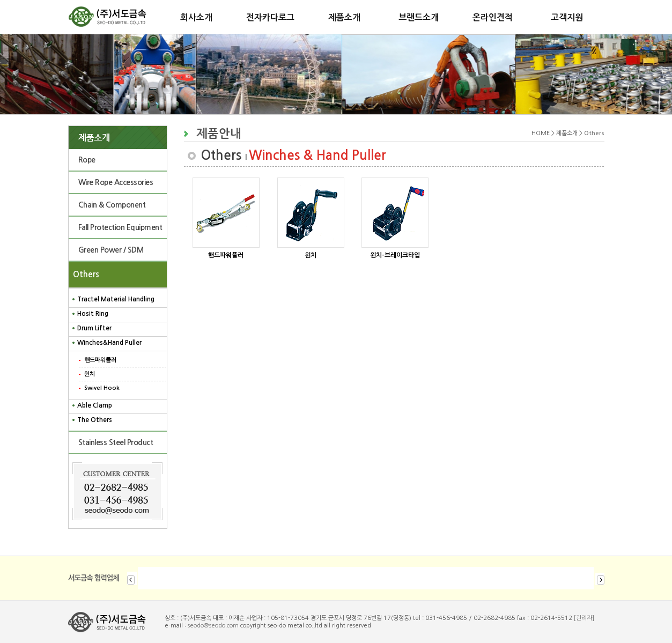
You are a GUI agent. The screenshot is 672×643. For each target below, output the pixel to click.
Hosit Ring (93, 314)
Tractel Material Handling (116, 299)
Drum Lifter (94, 328)
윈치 (90, 374)
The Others (95, 420)
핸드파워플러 (100, 360)
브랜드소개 (419, 17)
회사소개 (196, 17)
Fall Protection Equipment (120, 227)
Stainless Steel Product (116, 442)
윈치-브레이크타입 (395, 255)
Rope (87, 160)
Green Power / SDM (111, 250)
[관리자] (584, 618)
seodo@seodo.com (213, 626)
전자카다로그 (270, 17)
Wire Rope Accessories (116, 182)
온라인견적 (493, 17)
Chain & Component (112, 205)
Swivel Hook (102, 388)
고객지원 (567, 17)
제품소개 (344, 17)
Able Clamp (95, 405)
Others (84, 274)
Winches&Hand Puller (109, 343)
